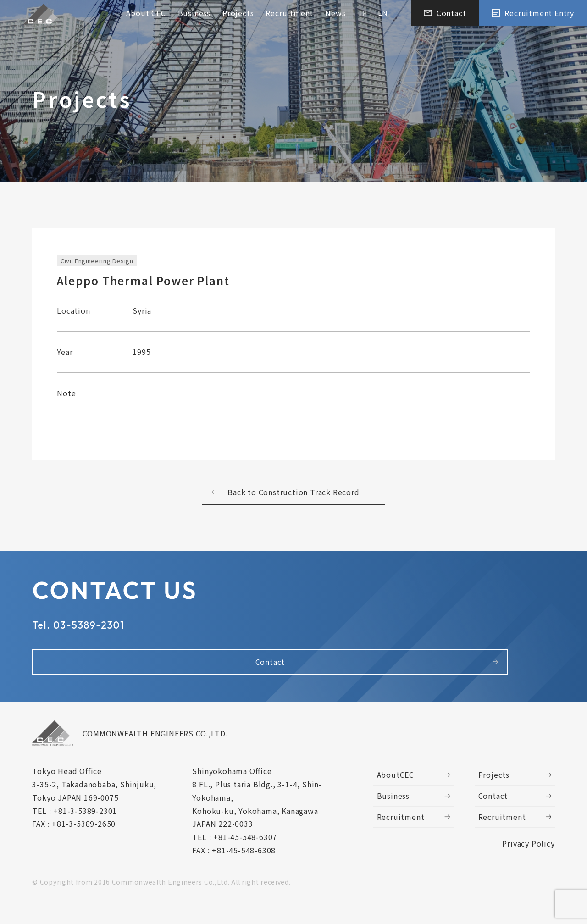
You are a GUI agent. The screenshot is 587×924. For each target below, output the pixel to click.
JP (363, 14)
